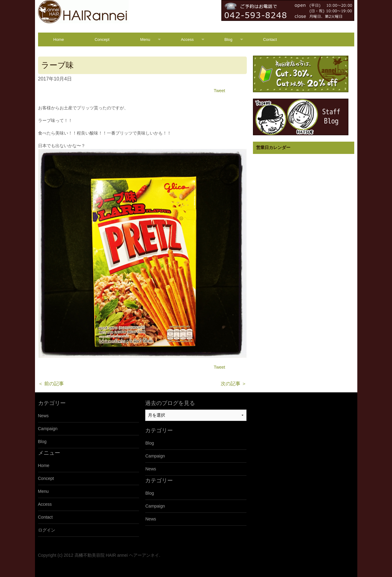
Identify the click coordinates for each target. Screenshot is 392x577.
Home (59, 39)
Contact (270, 39)
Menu (145, 39)
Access (187, 39)
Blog (228, 39)
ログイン (47, 530)
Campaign (48, 429)
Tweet (219, 91)
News (43, 416)
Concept (102, 39)
